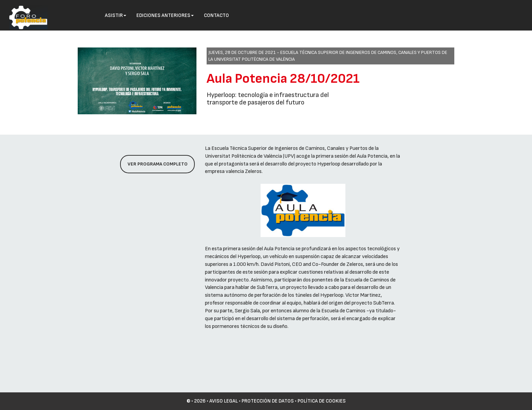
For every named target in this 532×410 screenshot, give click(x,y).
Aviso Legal (224, 401)
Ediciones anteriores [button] (165, 15)
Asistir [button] (116, 15)
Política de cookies (322, 401)
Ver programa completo (158, 164)
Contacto (216, 15)
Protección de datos (268, 401)
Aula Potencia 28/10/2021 (283, 79)
